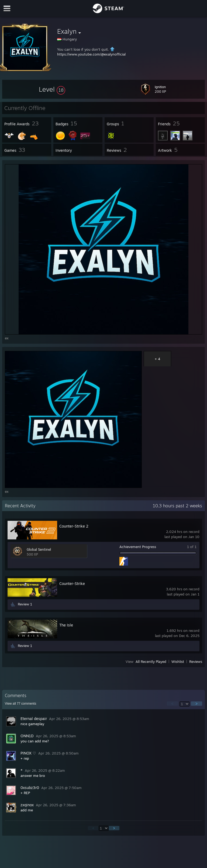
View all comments (21, 704)
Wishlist (178, 662)
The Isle (66, 625)
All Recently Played (151, 662)
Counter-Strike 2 (74, 526)
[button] (52, 89)
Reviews (196, 662)
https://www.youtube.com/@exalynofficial (91, 54)
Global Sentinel (39, 549)
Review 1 (25, 604)
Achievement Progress (138, 547)
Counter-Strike (72, 583)
